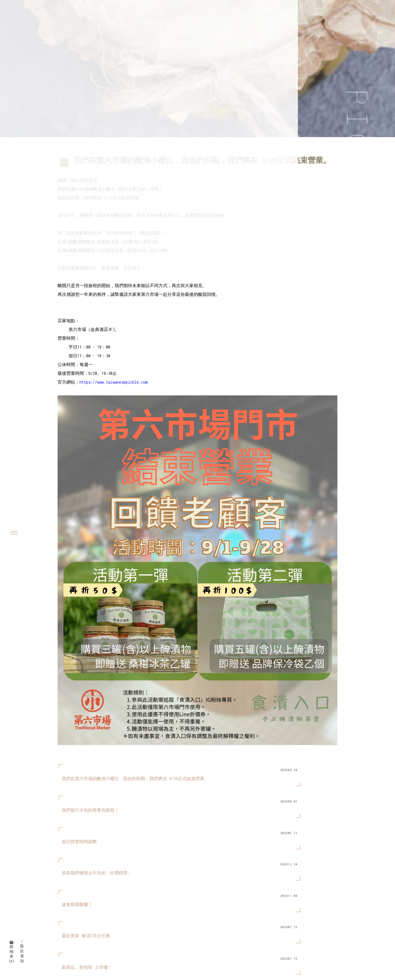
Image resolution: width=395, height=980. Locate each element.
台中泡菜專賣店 (217, 948)
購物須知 (304, 912)
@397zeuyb (65, 910)
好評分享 (328, 912)
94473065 (55, 904)
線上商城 (351, 904)
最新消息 (328, 904)
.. (222, 964)
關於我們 (304, 904)
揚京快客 (172, 964)
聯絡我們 (351, 912)
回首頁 (283, 904)
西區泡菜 (244, 948)
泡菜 (148, 948)
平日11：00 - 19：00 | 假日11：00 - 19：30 (99, 931)
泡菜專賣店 (167, 948)
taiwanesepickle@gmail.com (82, 917)
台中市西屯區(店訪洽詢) (78, 924)
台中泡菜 (190, 948)
